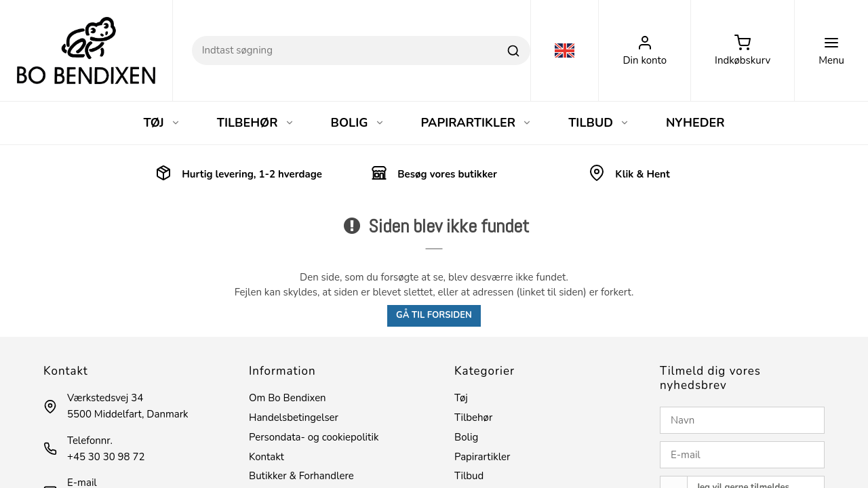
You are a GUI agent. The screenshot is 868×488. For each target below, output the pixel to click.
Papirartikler (482, 457)
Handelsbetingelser (294, 418)
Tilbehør (473, 418)
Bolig (466, 437)
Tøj (461, 398)
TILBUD (599, 123)
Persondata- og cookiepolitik (314, 437)
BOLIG (358, 123)
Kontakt (267, 457)
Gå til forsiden (434, 315)
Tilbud (469, 476)
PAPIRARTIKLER (477, 123)
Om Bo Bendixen (288, 398)
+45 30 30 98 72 (106, 457)
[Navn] (742, 420)
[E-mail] (742, 455)
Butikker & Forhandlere (301, 476)
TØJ (161, 123)
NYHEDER (695, 123)
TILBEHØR (256, 123)
